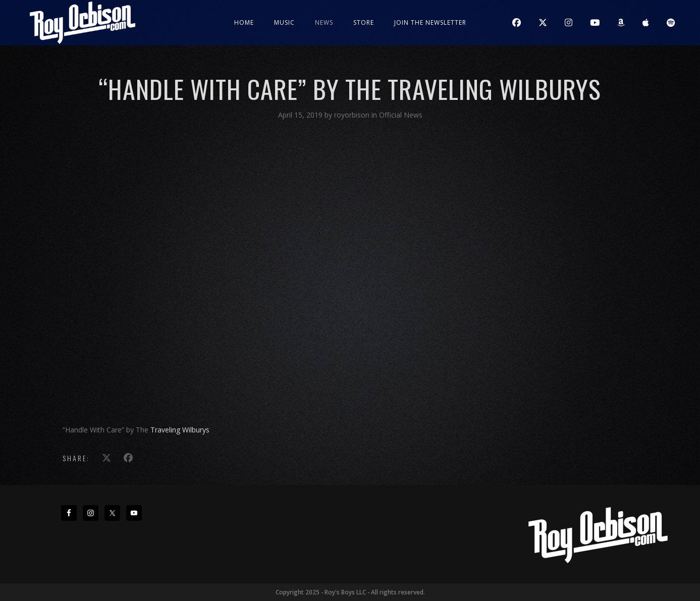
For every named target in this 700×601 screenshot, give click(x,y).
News (324, 22)
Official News (401, 115)
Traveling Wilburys (180, 430)
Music (284, 22)
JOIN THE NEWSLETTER (430, 22)
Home (244, 22)
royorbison (353, 115)
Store (364, 22)
